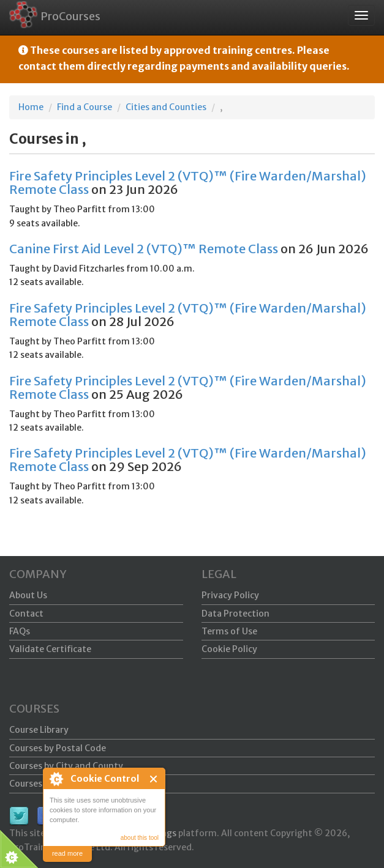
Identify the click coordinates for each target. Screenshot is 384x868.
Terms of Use (229, 631)
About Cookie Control (56, 779)
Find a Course (85, 107)
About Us (28, 595)
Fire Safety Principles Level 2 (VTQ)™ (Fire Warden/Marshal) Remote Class (188, 183)
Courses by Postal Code (58, 748)
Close (154, 779)
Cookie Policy (229, 649)
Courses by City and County (66, 766)
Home (31, 107)
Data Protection (235, 614)
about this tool (140, 838)
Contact (26, 614)
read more (67, 853)
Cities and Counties (166, 107)
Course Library (39, 730)
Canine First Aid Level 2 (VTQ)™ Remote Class (144, 249)
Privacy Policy (230, 595)
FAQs (20, 631)
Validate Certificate (50, 649)
